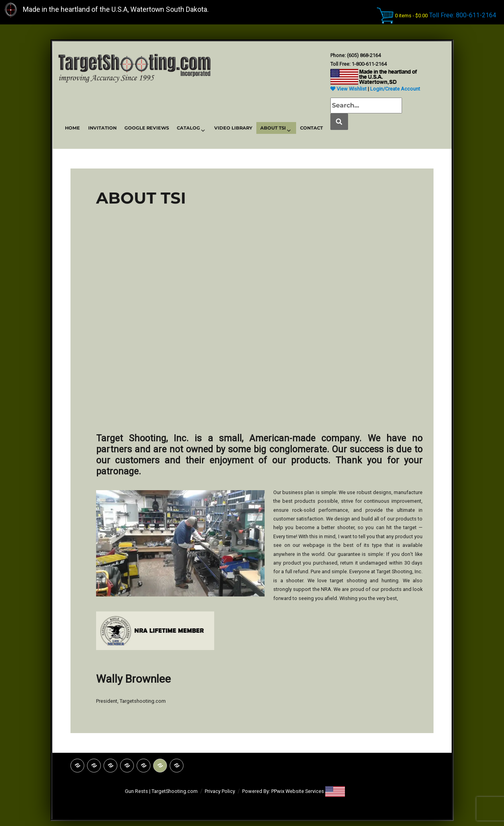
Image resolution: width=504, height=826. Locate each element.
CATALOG (188, 128)
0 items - (411, 15)
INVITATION (102, 128)
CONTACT (311, 128)
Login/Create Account (395, 89)
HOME (72, 128)
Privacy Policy (220, 791)
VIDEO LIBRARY (233, 128)
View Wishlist (348, 89)
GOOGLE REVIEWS (147, 128)
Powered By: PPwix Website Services (284, 791)
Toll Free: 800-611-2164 (463, 15)
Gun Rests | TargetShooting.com (161, 791)
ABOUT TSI (273, 128)
